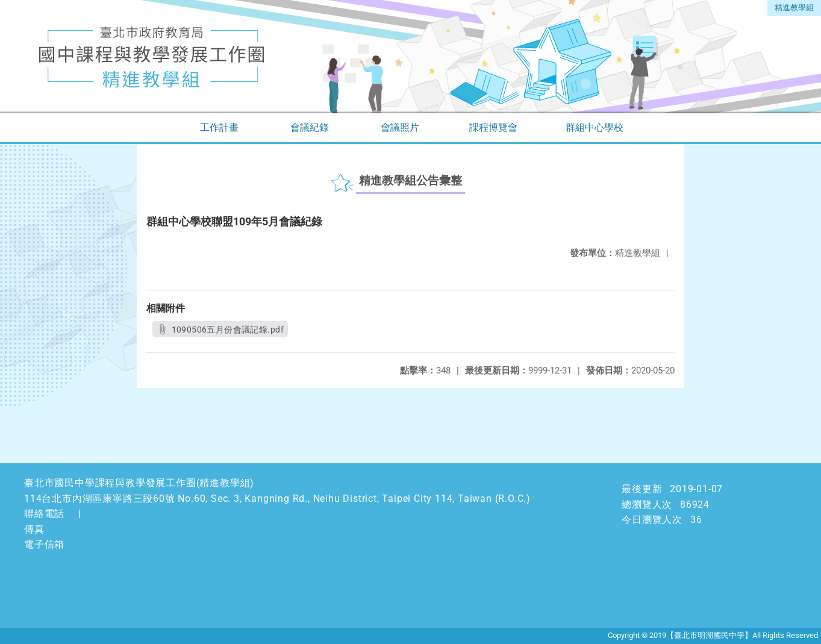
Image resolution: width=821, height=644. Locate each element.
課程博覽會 (493, 127)
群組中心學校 (595, 127)
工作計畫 (219, 127)
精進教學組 (794, 8)
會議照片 (400, 127)
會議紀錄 (310, 127)
